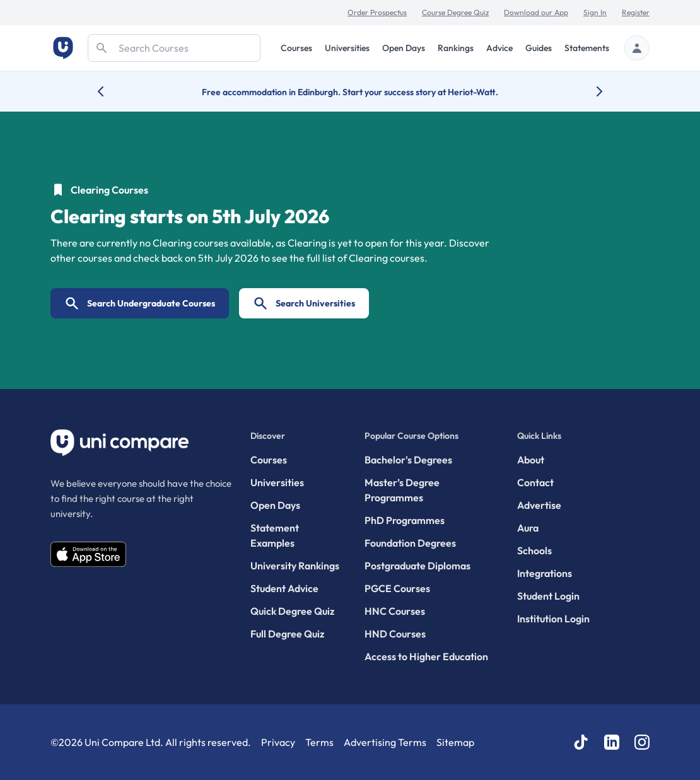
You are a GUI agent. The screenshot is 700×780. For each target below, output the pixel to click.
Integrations (545, 573)
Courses (296, 48)
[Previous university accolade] (111, 91)
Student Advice (284, 588)
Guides (539, 48)
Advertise (539, 505)
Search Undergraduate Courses (140, 303)
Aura (528, 528)
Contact (535, 482)
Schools (534, 550)
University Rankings (295, 566)
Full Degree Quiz (287, 634)
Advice (499, 48)
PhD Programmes (405, 520)
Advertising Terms (385, 742)
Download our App (536, 12)
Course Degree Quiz (455, 12)
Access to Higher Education (426, 656)
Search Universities (304, 303)
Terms (319, 742)
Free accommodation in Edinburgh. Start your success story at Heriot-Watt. (350, 92)
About (531, 460)
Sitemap (455, 742)
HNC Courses (395, 611)
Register (636, 12)
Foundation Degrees (410, 543)
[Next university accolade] (589, 91)
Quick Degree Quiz (292, 611)
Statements (587, 48)
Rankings (456, 48)
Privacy (278, 742)
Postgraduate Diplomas (417, 566)
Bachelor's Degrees (408, 460)
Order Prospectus (377, 12)
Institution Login (553, 619)
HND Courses (395, 634)
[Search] (174, 48)
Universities (347, 48)
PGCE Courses (397, 588)
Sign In (595, 12)
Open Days (404, 48)
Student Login (548, 596)
